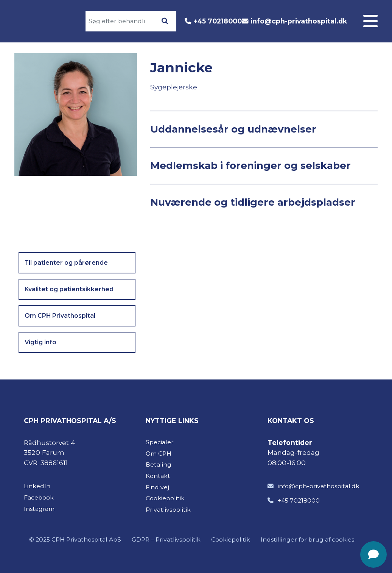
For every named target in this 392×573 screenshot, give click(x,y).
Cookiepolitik (231, 539)
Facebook (39, 497)
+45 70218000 (218, 21)
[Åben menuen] (370, 21)
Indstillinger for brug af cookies (307, 539)
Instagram (39, 509)
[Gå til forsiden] (42, 21)
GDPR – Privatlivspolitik (166, 539)
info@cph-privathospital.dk (299, 21)
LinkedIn (37, 486)
